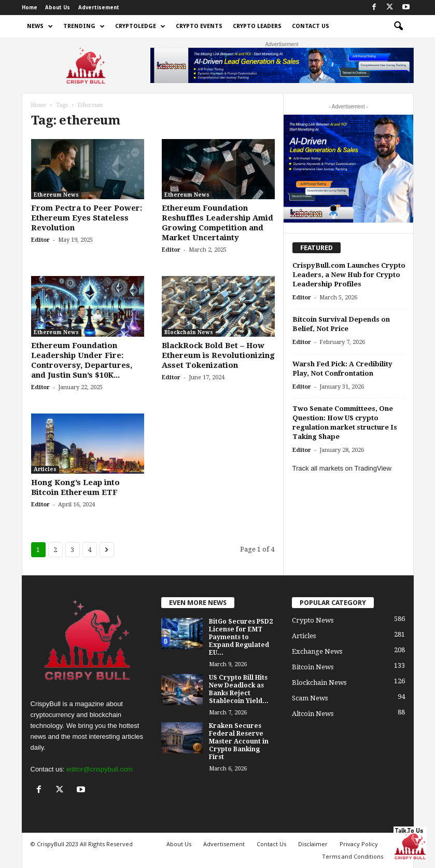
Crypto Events (199, 26)
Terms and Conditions (353, 856)
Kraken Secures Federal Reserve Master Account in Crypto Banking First (239, 741)
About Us (58, 8)
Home (30, 8)
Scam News (310, 698)
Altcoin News (313, 714)
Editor (40, 240)
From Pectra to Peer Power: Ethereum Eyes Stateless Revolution (87, 218)
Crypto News (313, 620)
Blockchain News (189, 332)
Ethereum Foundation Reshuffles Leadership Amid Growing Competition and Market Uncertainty (218, 223)
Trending (84, 26)
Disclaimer (313, 844)
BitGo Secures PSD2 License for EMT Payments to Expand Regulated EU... (241, 637)
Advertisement (99, 8)
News (40, 26)
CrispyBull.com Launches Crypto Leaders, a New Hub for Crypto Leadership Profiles (349, 275)
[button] (398, 26)
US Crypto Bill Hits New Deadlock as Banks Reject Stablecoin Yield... (239, 689)
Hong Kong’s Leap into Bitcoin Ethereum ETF (75, 487)
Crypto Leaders (257, 26)
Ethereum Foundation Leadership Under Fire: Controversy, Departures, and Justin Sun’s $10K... (82, 360)
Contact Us (311, 26)
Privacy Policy (359, 844)
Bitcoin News (313, 667)
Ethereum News (56, 195)
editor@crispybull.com (100, 769)
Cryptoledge (140, 26)
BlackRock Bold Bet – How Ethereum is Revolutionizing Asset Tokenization (218, 355)
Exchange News (317, 651)
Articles (45, 469)
